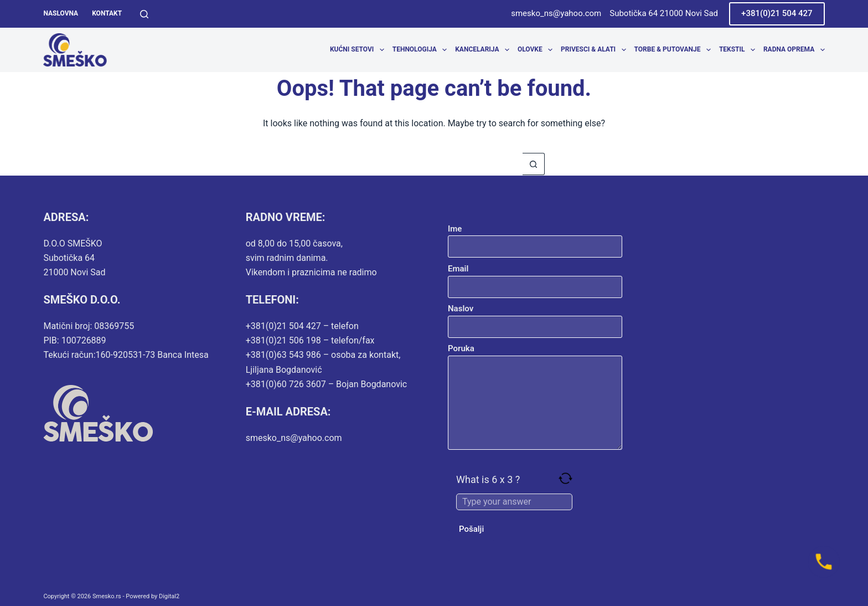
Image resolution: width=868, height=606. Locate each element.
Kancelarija (484, 50)
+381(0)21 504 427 (777, 13)
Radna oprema (794, 50)
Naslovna (61, 13)
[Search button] (534, 164)
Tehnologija (422, 50)
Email (535, 278)
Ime (535, 238)
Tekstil (739, 50)
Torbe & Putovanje (675, 50)
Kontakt (107, 13)
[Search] (144, 14)
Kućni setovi (359, 50)
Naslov (535, 318)
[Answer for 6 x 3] (514, 502)
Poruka (535, 397)
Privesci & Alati (595, 50)
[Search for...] (423, 164)
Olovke (537, 50)
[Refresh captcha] (565, 478)
